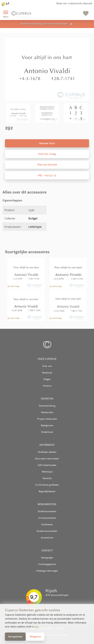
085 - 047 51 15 (47, 175)
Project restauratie (47, 419)
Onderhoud (47, 432)
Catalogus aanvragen (47, 571)
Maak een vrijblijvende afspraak (74, 3)
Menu (6, 14)
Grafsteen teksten (47, 452)
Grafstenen (47, 524)
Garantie (47, 478)
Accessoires (47, 537)
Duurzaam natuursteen (47, 458)
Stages (47, 379)
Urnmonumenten (47, 518)
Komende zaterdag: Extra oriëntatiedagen (47, 24)
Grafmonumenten (47, 511)
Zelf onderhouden (47, 465)
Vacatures (47, 373)
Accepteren (15, 636)
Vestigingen (47, 557)
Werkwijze (47, 472)
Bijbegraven (47, 425)
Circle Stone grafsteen (47, 485)
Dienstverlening (47, 406)
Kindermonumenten (47, 531)
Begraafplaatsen (47, 491)
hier (36, 627)
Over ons (47, 366)
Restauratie (47, 412)
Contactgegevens (47, 564)
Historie (47, 386)
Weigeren (35, 636)
